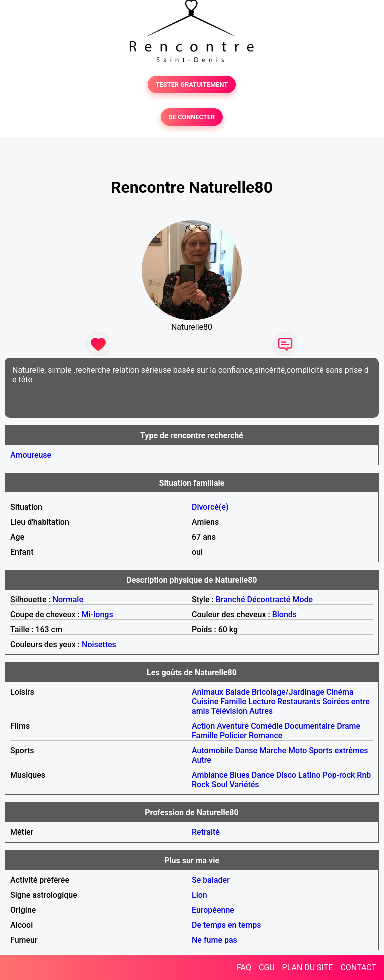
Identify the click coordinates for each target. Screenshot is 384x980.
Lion (200, 895)
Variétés (245, 784)
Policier (233, 735)
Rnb (364, 775)
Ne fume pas (215, 940)
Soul (220, 784)
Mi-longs (98, 615)
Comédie (267, 726)
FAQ (244, 967)
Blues (240, 775)
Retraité (206, 832)
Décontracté (269, 600)
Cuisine (205, 702)
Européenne (213, 910)
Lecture (262, 702)
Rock (201, 784)
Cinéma (340, 692)
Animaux (208, 692)
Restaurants (299, 702)
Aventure (233, 726)
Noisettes (99, 645)
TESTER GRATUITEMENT (192, 85)
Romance (266, 735)
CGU (267, 967)
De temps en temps (227, 925)
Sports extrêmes (338, 750)
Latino (310, 775)
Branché (231, 600)
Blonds (285, 615)
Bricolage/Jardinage (288, 692)
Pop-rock (339, 775)
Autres (261, 711)
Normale (68, 600)
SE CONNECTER (192, 117)
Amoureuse (31, 455)
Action (203, 726)
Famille (233, 702)
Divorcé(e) (210, 507)
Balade (238, 692)
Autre (202, 760)
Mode (303, 600)
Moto (298, 750)
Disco (286, 775)
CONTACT (358, 967)
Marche (273, 750)
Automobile (212, 750)
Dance (263, 775)
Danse (246, 750)
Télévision (229, 711)
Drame (349, 726)
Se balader (211, 880)
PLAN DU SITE (308, 967)
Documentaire (310, 726)
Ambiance (210, 775)
